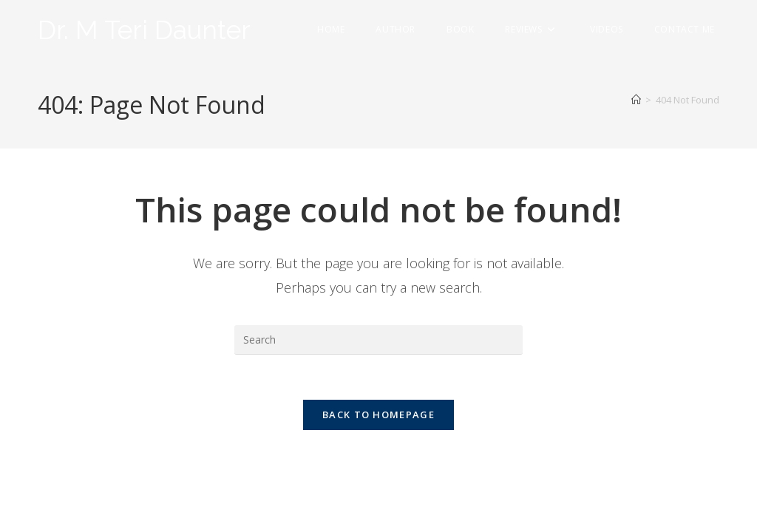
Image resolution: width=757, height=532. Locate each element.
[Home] (636, 100)
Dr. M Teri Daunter (144, 30)
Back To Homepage (378, 415)
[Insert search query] (378, 340)
